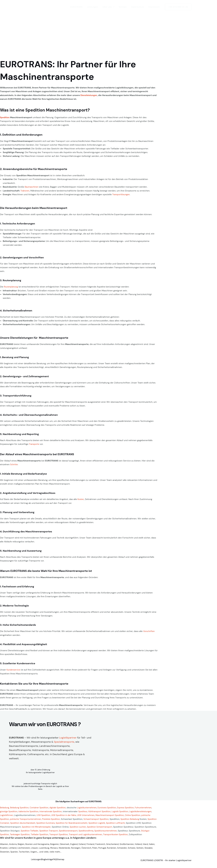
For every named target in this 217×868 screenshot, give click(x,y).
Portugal (125, 850)
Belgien (23, 846)
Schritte (14, 464)
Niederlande (84, 850)
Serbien (13, 854)
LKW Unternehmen (128, 814)
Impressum (154, 7)
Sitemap (70, 862)
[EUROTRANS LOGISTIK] (43, 7)
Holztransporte (41, 749)
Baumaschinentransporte (24, 745)
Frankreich (109, 846)
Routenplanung (12, 286)
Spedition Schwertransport (40, 829)
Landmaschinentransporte (54, 745)
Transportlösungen (122, 194)
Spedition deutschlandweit (104, 822)
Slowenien (33, 854)
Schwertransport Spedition (14, 822)
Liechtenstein (40, 850)
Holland (151, 846)
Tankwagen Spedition (130, 833)
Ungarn (64, 854)
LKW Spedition (82, 814)
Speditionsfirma (41, 833)
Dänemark (70, 846)
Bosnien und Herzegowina (41, 846)
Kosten (81, 498)
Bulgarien (60, 846)
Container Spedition (43, 807)
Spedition (5, 117)
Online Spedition (41, 818)
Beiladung (5, 807)
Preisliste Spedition (116, 818)
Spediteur (108, 810)
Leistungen (93, 7)
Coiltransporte (35, 753)
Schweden (147, 850)
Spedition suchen (16, 829)
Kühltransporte (18, 753)
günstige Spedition (29, 810)
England (81, 846)
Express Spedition (136, 807)
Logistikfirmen (43, 814)
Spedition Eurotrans (129, 822)
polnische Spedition (60, 818)
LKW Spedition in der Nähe (104, 814)
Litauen (51, 850)
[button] (113, 7)
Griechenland (122, 846)
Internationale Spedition (75, 810)
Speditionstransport (21, 833)
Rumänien (135, 850)
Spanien (43, 854)
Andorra (14, 846)
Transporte (34, 444)
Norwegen (96, 850)
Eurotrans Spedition (116, 807)
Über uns (108, 7)
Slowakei (22, 854)
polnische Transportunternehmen (89, 818)
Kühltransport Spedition (126, 810)
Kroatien (18, 850)
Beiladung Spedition (21, 807)
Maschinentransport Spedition (16, 818)
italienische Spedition (50, 810)
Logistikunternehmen (94, 807)
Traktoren (25, 190)
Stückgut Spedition (109, 833)
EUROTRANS (76, 7)
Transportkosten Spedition (83, 837)
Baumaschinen (32, 187)
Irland (3, 850)
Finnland (98, 846)
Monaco (73, 850)
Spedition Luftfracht (51, 825)
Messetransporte (41, 741)
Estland (89, 846)
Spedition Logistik (31, 825)
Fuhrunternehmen (9, 810)
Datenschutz (138, 7)
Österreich (108, 850)
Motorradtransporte (62, 749)
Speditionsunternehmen (62, 833)
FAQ (61, 862)
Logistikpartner (68, 737)
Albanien (4, 846)
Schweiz (4, 854)
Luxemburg (62, 850)
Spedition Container (79, 822)
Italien (10, 850)
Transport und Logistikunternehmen (50, 837)
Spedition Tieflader (129, 829)
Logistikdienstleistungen (23, 814)
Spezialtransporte (64, 741)
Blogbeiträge (51, 862)
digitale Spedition (63, 807)
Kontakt (123, 7)
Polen (117, 850)
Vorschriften (149, 630)
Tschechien (54, 854)
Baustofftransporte (20, 749)
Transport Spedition (21, 837)
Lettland (27, 850)
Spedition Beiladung (50, 822)
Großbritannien (138, 846)
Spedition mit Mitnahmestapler (127, 825)
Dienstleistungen (90, 95)
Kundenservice (14, 669)
